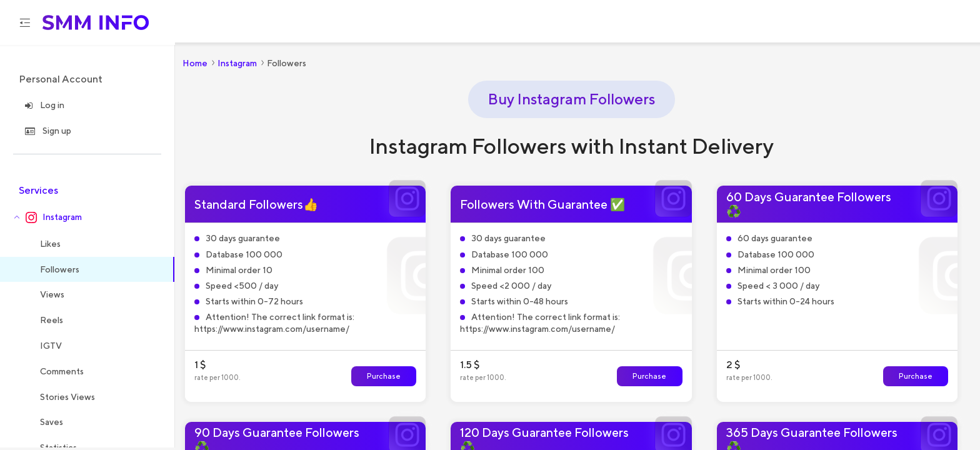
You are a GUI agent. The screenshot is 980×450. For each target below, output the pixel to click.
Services (38, 192)
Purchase (384, 378)
